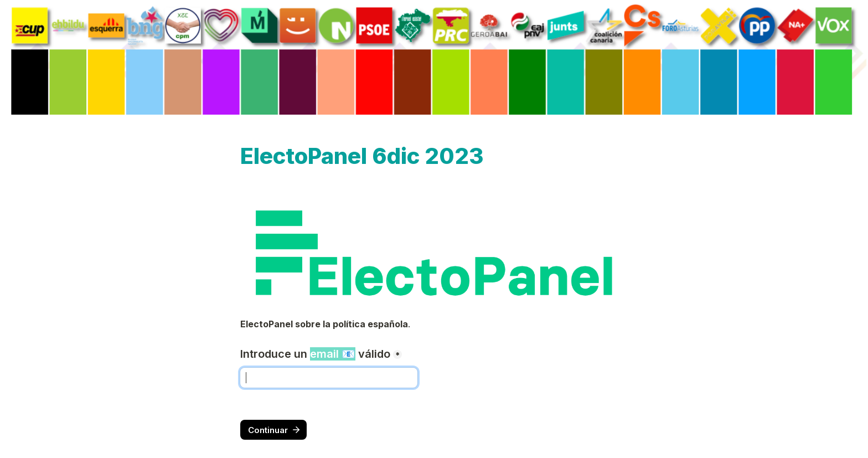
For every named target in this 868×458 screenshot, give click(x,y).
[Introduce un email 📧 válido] (329, 378)
